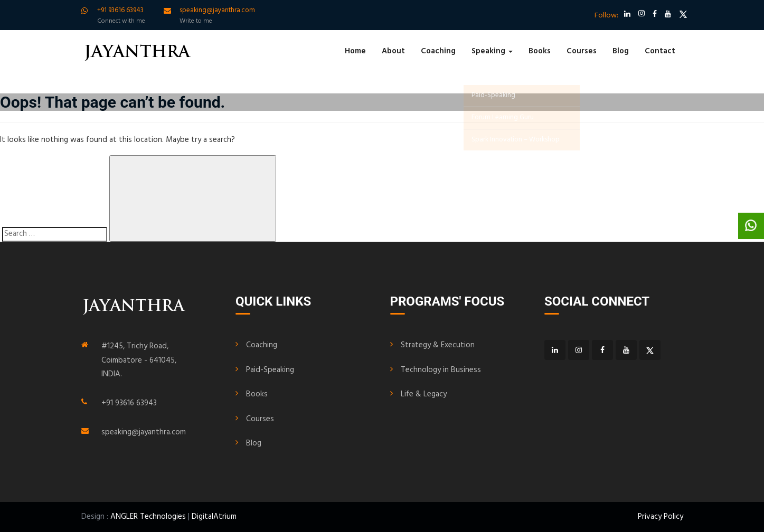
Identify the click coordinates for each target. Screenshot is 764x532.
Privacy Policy (661, 517)
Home (355, 51)
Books (540, 51)
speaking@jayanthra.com (144, 432)
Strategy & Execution (438, 345)
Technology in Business (441, 370)
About (393, 51)
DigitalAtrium (214, 517)
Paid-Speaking (270, 370)
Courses (582, 51)
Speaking (492, 51)
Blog (621, 51)
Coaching (438, 51)
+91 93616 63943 (129, 403)
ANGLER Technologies (148, 517)
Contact (660, 51)
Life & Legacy (424, 394)
